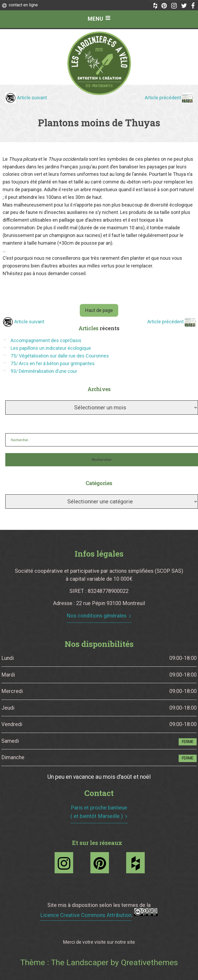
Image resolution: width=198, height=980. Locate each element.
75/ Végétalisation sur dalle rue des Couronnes (60, 356)
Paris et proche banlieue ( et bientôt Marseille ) (99, 812)
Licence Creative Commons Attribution (86, 915)
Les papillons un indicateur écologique (51, 348)
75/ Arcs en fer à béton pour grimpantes (53, 363)
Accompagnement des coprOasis (46, 340)
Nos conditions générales (96, 616)
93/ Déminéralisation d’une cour (44, 371)
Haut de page (99, 310)
